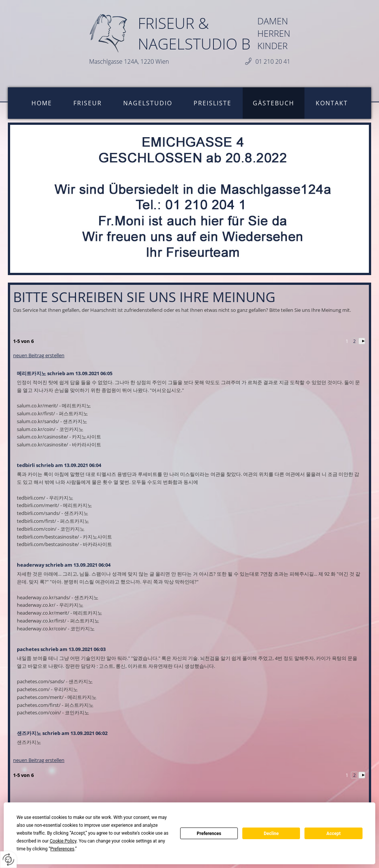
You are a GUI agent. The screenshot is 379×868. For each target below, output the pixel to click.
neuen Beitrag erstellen (39, 355)
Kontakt (332, 103)
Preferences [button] (62, 849)
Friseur (88, 103)
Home (42, 103)
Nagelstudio (148, 103)
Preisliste (213, 103)
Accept (334, 834)
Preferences (209, 834)
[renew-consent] (8, 860)
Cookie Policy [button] (63, 841)
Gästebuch (274, 103)
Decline (271, 834)
